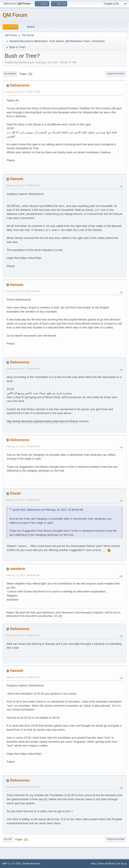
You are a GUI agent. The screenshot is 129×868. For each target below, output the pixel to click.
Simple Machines (31, 863)
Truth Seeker (57, 41)
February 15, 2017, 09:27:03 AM (23, 291)
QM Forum (15, 15)
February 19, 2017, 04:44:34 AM (23, 635)
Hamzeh (17, 179)
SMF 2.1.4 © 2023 (12, 863)
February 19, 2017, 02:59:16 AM (23, 500)
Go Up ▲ (122, 863)
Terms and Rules (107, 863)
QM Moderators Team (78, 41)
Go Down (10, 74)
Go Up (8, 839)
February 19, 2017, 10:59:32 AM (23, 677)
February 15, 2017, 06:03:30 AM (23, 185)
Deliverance (20, 85)
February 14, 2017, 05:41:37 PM (23, 92)
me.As (43, 799)
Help (93, 863)
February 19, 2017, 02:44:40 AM (23, 446)
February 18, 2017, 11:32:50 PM (23, 369)
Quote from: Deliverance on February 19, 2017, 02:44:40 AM (48, 510)
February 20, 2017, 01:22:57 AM (23, 787)
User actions (116, 74)
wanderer (18, 569)
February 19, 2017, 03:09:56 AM (23, 575)
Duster (16, 493)
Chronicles (98, 41)
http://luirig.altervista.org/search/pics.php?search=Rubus (42, 421)
